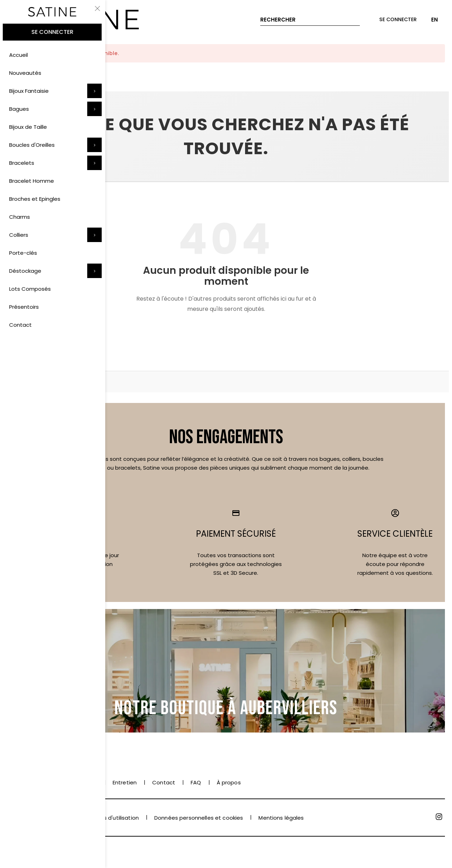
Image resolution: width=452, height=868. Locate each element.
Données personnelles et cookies (199, 818)
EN (435, 20)
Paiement (20, 782)
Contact (164, 782)
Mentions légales (281, 818)
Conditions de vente (35, 818)
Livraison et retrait (73, 782)
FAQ (196, 782)
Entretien (125, 782)
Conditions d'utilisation (108, 818)
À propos (229, 782)
